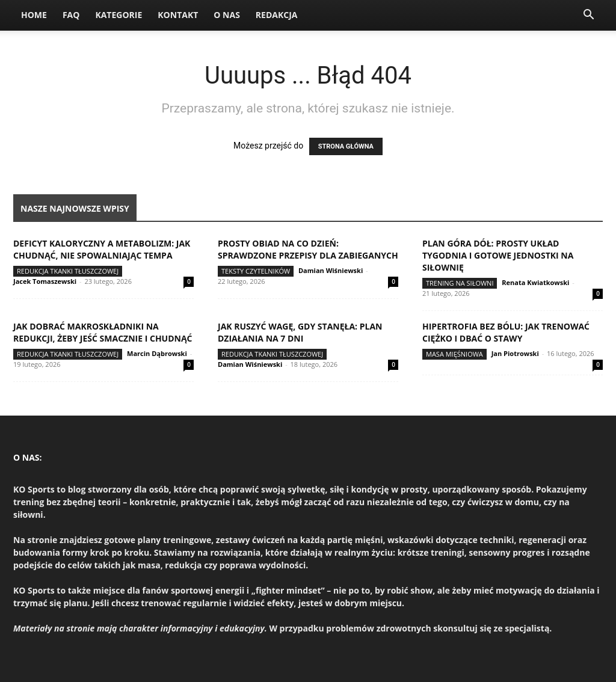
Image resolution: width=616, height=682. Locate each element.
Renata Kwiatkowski (535, 282)
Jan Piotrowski (515, 353)
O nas (227, 15)
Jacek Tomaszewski (45, 281)
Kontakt (178, 15)
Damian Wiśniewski (331, 270)
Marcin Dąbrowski (157, 353)
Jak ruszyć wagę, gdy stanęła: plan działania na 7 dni (300, 332)
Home (34, 15)
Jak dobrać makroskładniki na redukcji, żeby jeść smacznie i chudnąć (103, 332)
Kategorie (119, 15)
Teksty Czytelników (256, 271)
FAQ (71, 15)
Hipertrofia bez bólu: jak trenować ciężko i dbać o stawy (506, 332)
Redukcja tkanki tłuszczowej (68, 271)
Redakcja (277, 15)
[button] (588, 16)
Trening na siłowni (460, 283)
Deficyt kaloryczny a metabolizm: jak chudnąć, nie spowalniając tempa (102, 249)
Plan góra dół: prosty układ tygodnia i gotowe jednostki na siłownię (498, 255)
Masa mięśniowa (454, 354)
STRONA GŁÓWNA (346, 146)
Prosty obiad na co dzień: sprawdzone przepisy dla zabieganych (308, 249)
